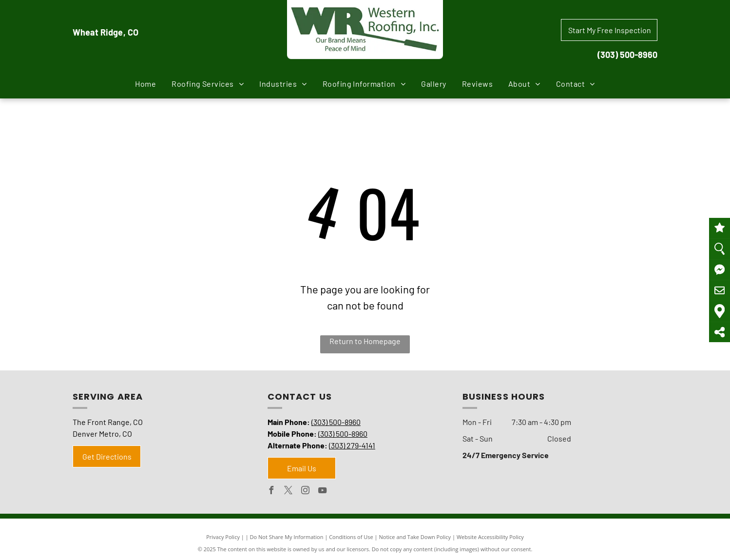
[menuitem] (145, 84)
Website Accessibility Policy (490, 537)
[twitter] (288, 492)
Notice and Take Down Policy (415, 537)
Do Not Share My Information (287, 537)
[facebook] (271, 492)
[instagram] (306, 492)
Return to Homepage (365, 341)
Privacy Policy (223, 537)
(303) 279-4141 (352, 445)
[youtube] (323, 492)
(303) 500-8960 (627, 55)
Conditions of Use (351, 537)
